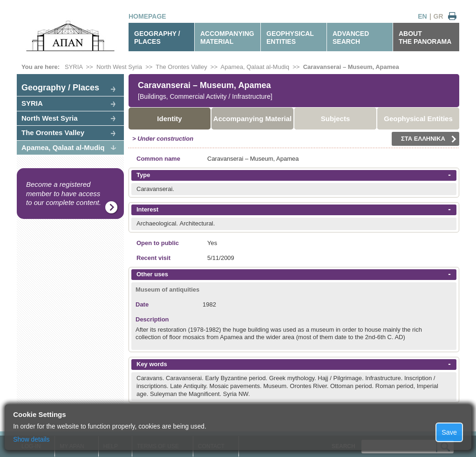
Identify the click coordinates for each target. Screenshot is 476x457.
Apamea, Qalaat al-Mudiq (255, 67)
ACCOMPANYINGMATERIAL (227, 38)
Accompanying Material (252, 119)
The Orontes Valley (181, 67)
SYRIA (74, 67)
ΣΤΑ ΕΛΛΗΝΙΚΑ (429, 139)
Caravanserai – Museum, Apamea (351, 67)
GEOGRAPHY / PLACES (157, 38)
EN (422, 16)
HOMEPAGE (147, 16)
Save (449, 432)
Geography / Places (60, 88)
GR (439, 16)
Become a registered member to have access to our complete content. (64, 193)
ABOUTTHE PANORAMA (425, 38)
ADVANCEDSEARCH (351, 38)
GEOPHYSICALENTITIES (290, 38)
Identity (169, 119)
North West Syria (119, 67)
